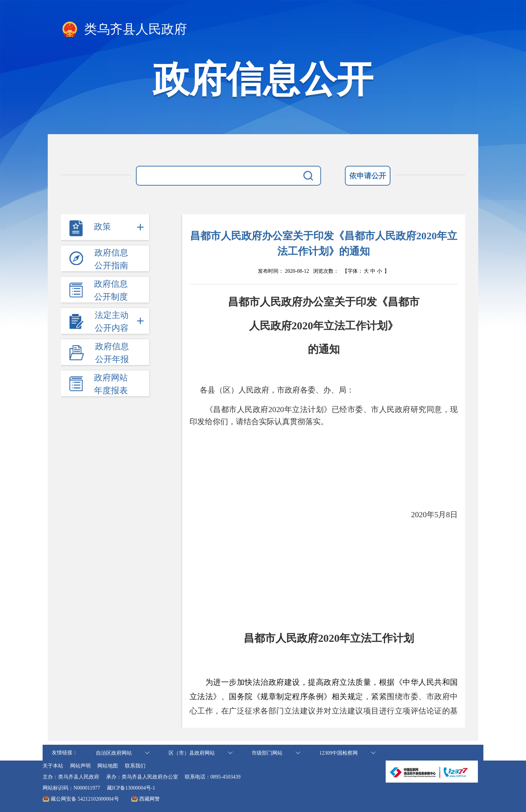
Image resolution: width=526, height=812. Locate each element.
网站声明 (80, 766)
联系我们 (135, 766)
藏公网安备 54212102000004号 (85, 799)
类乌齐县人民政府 (124, 30)
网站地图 (108, 766)
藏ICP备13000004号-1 (131, 788)
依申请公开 (368, 176)
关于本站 (53, 766)
